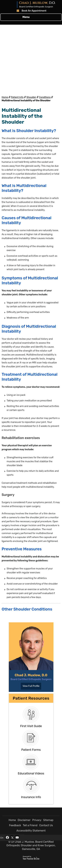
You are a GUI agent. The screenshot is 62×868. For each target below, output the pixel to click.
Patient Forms (31, 750)
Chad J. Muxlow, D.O (31, 675)
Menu (30, 17)
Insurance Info (31, 797)
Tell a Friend (30, 825)
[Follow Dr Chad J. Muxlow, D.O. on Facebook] (7, 838)
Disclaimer (24, 820)
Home (5, 97)
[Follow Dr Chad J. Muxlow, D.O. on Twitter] (12, 838)
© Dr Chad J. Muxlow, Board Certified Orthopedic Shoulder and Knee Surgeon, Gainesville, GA (31, 845)
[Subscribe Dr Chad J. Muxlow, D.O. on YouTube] (17, 838)
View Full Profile (31, 686)
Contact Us (46, 825)
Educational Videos (31, 773)
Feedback (15, 825)
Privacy (37, 820)
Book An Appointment (34, 11)
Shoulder (31, 97)
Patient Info (17, 97)
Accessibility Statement (31, 831)
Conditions (45, 97)
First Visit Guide (31, 726)
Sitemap (48, 820)
